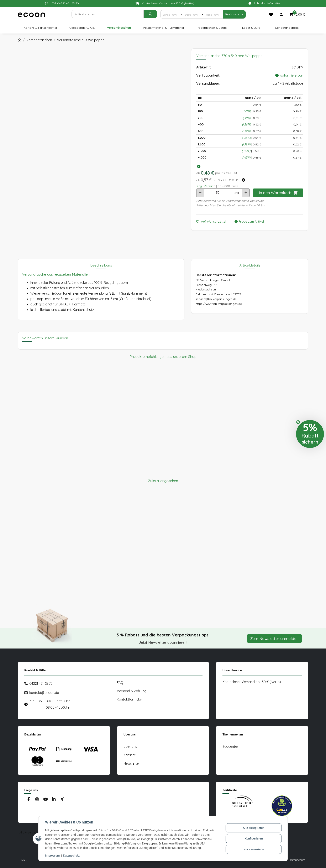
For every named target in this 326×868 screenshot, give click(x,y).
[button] (281, 14)
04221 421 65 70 (41, 683)
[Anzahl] (218, 193)
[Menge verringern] (200, 193)
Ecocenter (230, 746)
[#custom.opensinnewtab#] (242, 806)
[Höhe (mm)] (213, 14)
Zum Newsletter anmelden (274, 639)
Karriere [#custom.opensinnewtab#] (130, 755)
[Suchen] (108, 14)
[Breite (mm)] (192, 14)
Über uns (130, 746)
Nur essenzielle (254, 849)
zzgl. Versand (206, 186)
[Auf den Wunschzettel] (213, 222)
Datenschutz (71, 856)
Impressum (52, 856)
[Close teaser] (298, 422)
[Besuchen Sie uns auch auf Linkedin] (54, 799)
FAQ (120, 683)
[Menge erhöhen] (246, 193)
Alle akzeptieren (254, 828)
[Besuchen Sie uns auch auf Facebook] (29, 799)
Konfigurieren (254, 838)
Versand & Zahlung (132, 691)
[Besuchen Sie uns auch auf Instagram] (37, 799)
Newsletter (132, 763)
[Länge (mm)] (170, 14)
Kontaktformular (130, 699)
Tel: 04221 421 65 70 (65, 3)
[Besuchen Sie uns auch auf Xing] (62, 799)
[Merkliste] (271, 14)
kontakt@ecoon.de (44, 693)
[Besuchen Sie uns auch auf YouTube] (45, 799)
